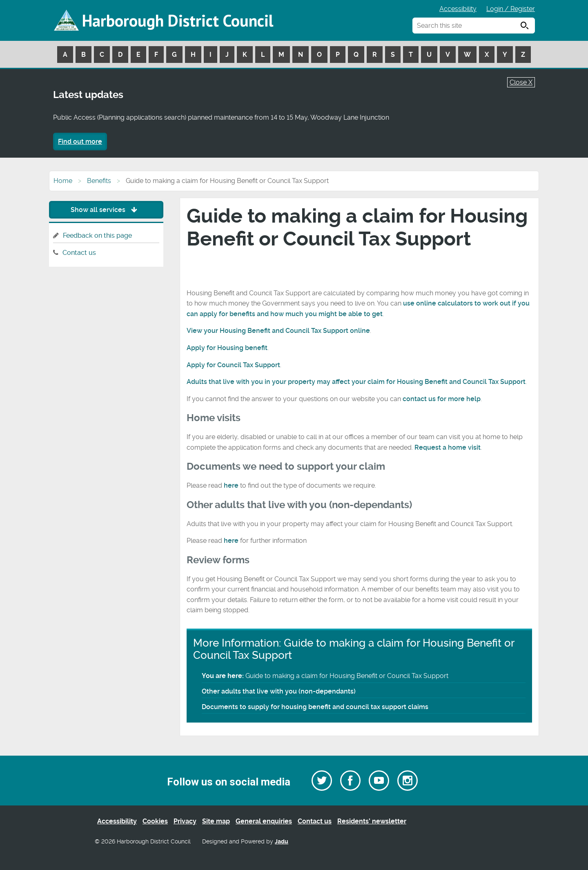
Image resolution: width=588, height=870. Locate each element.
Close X (521, 82)
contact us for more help (442, 399)
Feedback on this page (97, 235)
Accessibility (458, 9)
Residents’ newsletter (372, 821)
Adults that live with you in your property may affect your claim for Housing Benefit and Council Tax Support (356, 382)
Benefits (99, 181)
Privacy (185, 821)
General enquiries (264, 821)
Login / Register (511, 9)
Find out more (80, 142)
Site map (216, 821)
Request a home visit (448, 447)
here (231, 485)
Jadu (282, 842)
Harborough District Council (178, 20)
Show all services (106, 210)
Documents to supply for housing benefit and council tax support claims (315, 707)
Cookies (155, 821)
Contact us (79, 253)
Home (63, 181)
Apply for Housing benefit (227, 348)
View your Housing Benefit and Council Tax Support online (278, 331)
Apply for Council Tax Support (233, 365)
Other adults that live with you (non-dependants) (279, 691)
